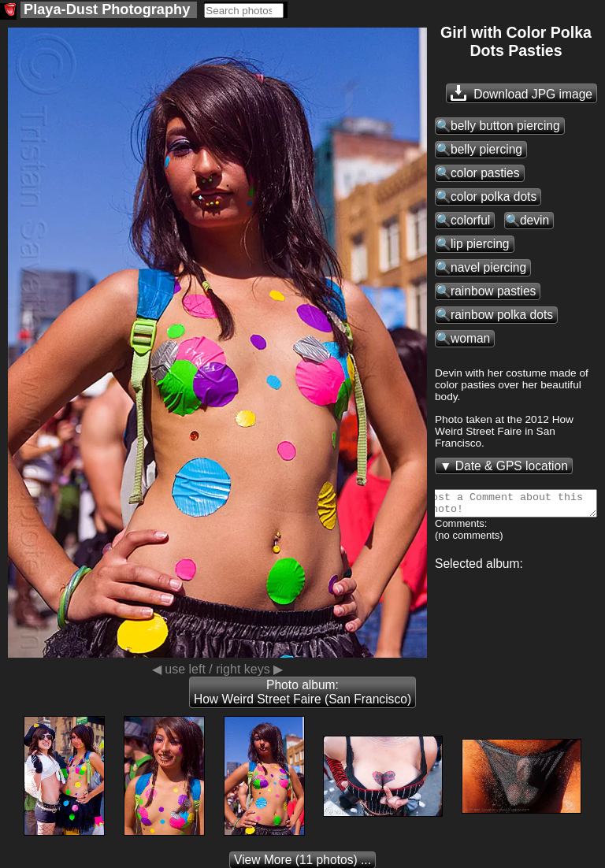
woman (470, 338)
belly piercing (486, 149)
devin (534, 220)
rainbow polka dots (502, 315)
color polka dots (494, 197)
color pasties (485, 173)
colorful (470, 220)
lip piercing (480, 244)
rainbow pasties (493, 291)
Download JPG (521, 93)
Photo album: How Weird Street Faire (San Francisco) (302, 692)
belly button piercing (505, 126)
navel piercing (488, 267)
